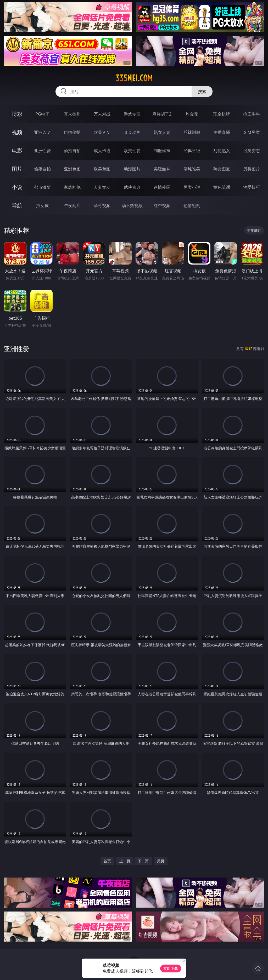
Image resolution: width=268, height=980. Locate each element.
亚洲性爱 (42, 151)
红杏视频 (162, 205)
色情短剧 (192, 205)
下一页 (143, 861)
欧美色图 (102, 169)
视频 (17, 132)
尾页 (161, 861)
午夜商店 (72, 205)
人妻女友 (102, 187)
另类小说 (192, 187)
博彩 (17, 114)
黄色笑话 (222, 187)
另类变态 (252, 151)
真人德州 (72, 114)
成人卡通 (102, 151)
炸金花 (192, 114)
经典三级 (192, 151)
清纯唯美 (192, 169)
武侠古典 (132, 187)
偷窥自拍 (42, 169)
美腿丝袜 (162, 169)
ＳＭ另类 (252, 132)
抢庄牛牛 (252, 114)
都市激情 (42, 187)
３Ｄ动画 (132, 132)
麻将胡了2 (162, 114)
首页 (107, 861)
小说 (17, 187)
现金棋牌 (222, 114)
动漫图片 (132, 169)
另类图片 (252, 169)
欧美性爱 (132, 151)
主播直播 (222, 132)
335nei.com (134, 78)
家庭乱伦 (72, 187)
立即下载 (171, 968)
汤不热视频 (132, 205)
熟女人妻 (162, 132)
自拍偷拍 (72, 132)
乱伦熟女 (222, 151)
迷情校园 (162, 187)
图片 (17, 169)
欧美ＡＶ (102, 132)
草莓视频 (102, 205)
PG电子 (42, 114)
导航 (17, 205)
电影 (17, 150)
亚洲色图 (72, 169)
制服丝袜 (162, 151)
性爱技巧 (252, 187)
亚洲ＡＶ (42, 132)
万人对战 (102, 114)
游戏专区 (132, 114)
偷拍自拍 (72, 151)
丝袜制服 (192, 132)
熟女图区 (222, 169)
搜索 (202, 91)
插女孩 (42, 205)
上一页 (125, 861)
